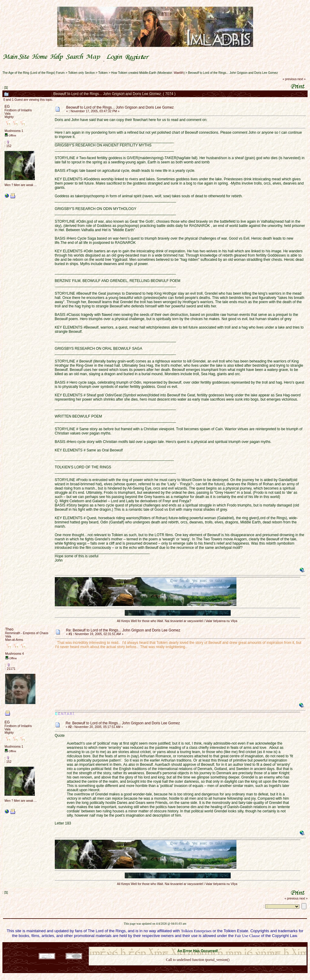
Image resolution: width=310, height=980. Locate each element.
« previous (290, 79)
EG (7, 107)
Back (198, 968)
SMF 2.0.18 (172, 945)
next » (301, 79)
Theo (9, 629)
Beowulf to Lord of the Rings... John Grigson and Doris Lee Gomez (233, 73)
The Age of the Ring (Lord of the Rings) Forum (34, 73)
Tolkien (103, 73)
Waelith (179, 73)
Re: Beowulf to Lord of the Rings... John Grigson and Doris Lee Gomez (123, 630)
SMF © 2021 (194, 945)
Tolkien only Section (81, 73)
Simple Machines (219, 945)
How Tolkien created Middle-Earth (134, 73)
